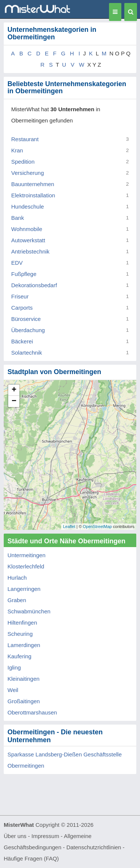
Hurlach (17, 578)
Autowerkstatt (28, 240)
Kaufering (19, 656)
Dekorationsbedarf (34, 285)
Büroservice (26, 319)
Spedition (23, 162)
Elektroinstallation (33, 195)
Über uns (15, 836)
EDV (17, 263)
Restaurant (25, 139)
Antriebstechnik (30, 251)
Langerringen (24, 589)
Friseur (20, 296)
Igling (14, 667)
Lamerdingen (24, 645)
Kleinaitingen (24, 679)
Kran (17, 150)
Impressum (45, 836)
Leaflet (69, 526)
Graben (17, 600)
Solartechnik (27, 353)
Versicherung (28, 173)
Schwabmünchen (29, 611)
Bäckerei (22, 341)
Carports (22, 308)
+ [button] (14, 390)
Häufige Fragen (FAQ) (31, 858)
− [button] (14, 401)
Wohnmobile (27, 229)
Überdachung (28, 330)
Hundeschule (28, 207)
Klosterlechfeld (26, 566)
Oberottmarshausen (32, 712)
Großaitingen (24, 701)
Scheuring (20, 634)
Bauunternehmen (33, 184)
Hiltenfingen (22, 623)
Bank (18, 218)
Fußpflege (24, 274)
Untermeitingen (27, 555)
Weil (13, 690)
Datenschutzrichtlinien (94, 847)
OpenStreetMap (97, 526)
